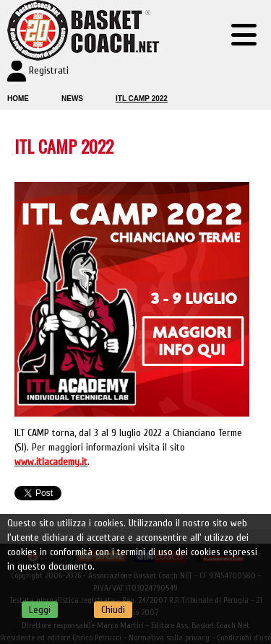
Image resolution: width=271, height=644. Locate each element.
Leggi (40, 610)
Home (18, 99)
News (72, 99)
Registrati (49, 70)
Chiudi (113, 610)
